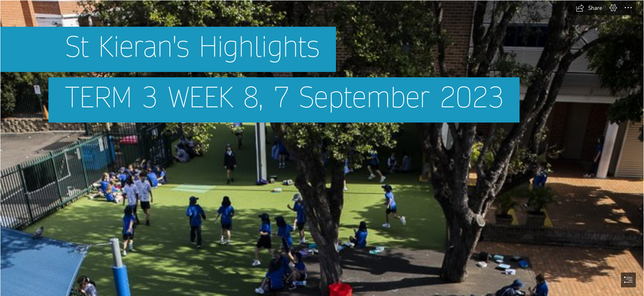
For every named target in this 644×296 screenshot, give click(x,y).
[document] (322, 148)
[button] (589, 8)
